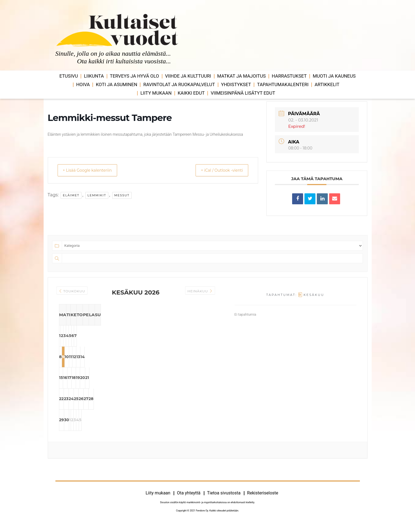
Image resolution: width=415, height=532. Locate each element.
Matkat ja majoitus (242, 76)
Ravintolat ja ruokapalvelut (179, 84)
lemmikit (97, 195)
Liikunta (94, 76)
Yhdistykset (236, 84)
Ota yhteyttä (189, 500)
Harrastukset (289, 76)
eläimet (71, 195)
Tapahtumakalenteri (283, 84)
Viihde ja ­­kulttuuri (188, 76)
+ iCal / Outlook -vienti (218, 170)
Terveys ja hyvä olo (135, 76)
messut (122, 195)
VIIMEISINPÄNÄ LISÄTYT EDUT (243, 93)
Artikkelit (327, 84)
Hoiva (83, 84)
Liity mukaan (156, 93)
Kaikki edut (191, 93)
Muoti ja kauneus (334, 76)
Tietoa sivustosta (224, 500)
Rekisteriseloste (263, 500)
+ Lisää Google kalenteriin (92, 170)
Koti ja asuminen (116, 84)
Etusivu (69, 76)
